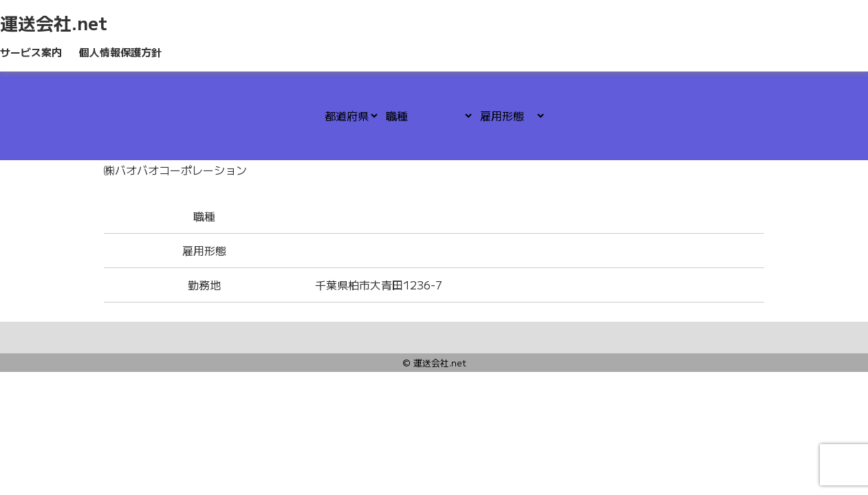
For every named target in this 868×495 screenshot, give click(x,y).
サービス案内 (31, 52)
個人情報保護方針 (120, 52)
